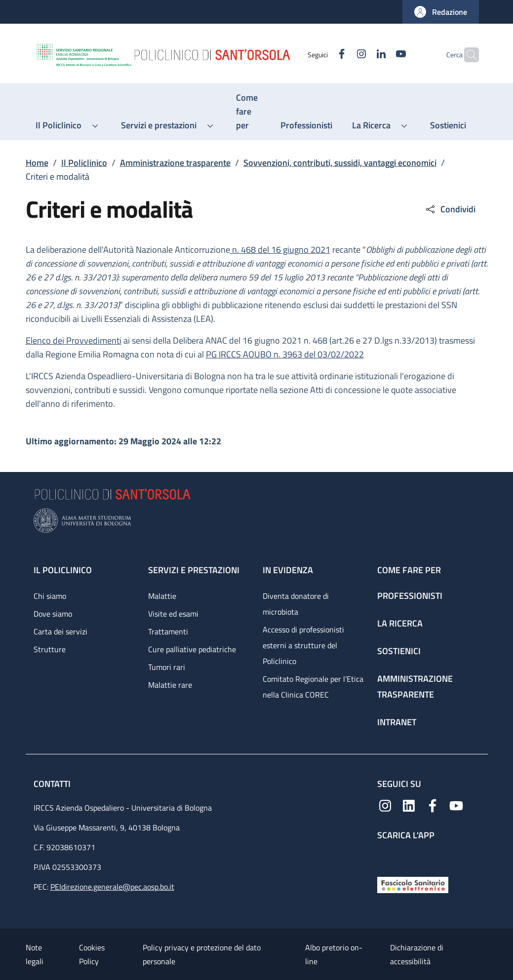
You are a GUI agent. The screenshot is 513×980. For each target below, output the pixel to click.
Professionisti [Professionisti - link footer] (410, 596)
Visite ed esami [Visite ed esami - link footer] (173, 614)
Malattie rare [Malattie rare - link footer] (170, 685)
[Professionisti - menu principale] (306, 125)
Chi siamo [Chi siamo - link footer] (50, 596)
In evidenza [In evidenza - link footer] (288, 570)
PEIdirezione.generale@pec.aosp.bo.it (112, 887)
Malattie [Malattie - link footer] (162, 596)
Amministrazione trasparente (175, 163)
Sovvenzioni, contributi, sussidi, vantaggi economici (340, 163)
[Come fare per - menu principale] (248, 112)
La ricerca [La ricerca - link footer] (400, 623)
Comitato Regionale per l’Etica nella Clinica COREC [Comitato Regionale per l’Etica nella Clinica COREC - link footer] (313, 687)
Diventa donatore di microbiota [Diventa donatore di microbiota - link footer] (296, 604)
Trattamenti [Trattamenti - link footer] (168, 631)
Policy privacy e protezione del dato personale (202, 954)
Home (37, 163)
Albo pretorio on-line (334, 954)
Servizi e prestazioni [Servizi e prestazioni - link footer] (194, 570)
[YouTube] (382, 55)
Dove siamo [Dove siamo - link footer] (53, 614)
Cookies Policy (92, 954)
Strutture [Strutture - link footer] (50, 649)
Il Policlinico (84, 163)
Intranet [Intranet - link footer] (397, 722)
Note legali (35, 954)
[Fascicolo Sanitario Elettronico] (413, 884)
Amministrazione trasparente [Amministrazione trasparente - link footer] (415, 686)
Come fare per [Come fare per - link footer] (409, 570)
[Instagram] (342, 55)
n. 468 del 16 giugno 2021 (280, 250)
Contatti (53, 784)
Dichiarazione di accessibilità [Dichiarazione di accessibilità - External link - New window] (417, 954)
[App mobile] (385, 856)
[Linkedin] (362, 55)
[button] (441, 12)
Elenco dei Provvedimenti (74, 340)
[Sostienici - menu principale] (448, 125)
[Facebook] (322, 55)
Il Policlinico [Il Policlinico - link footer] (63, 570)
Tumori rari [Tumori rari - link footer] (167, 667)
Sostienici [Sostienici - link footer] (399, 651)
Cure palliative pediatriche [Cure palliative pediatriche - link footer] (192, 649)
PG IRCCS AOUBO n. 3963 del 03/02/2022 (285, 354)
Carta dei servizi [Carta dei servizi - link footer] (60, 631)
